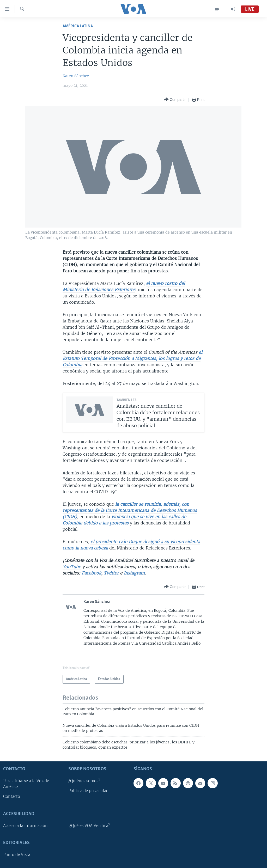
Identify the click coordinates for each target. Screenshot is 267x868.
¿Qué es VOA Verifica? (90, 826)
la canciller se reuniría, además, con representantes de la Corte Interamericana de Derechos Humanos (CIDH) (130, 510)
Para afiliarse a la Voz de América (26, 784)
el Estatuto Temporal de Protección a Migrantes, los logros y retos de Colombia (132, 358)
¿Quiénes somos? (84, 781)
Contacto (12, 797)
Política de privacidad (88, 791)
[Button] (175, 100)
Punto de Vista (17, 855)
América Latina (78, 26)
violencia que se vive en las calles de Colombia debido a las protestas (124, 520)
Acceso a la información (25, 826)
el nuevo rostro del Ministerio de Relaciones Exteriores (124, 286)
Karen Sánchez (76, 76)
